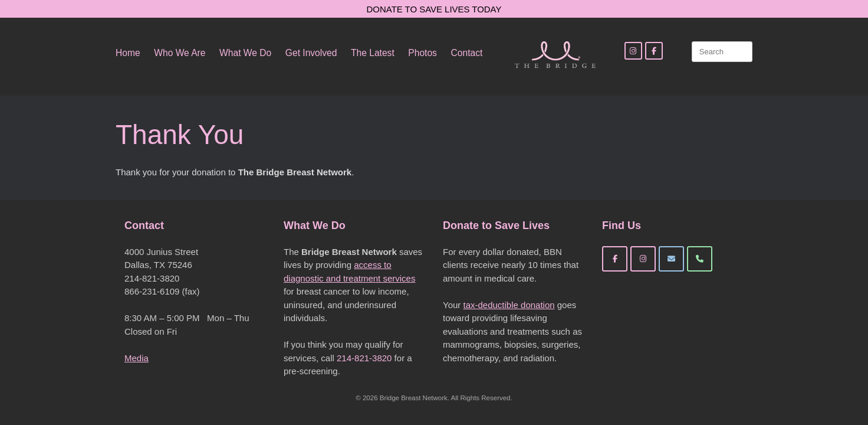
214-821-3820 (364, 358)
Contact (467, 53)
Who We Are (180, 53)
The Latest (373, 53)
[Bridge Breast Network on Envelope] (671, 259)
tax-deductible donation (509, 305)
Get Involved (311, 53)
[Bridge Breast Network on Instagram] (643, 259)
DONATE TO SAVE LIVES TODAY (434, 9)
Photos (423, 53)
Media (137, 358)
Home (128, 53)
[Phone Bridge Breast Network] (700, 259)
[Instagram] (633, 51)
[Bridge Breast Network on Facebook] (615, 259)
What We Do (245, 53)
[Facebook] (654, 51)
